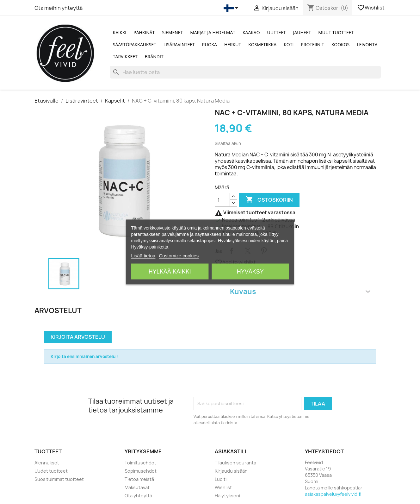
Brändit (154, 57)
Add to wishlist (235, 262)
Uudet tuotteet (51, 471)
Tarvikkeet (125, 57)
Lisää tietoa (143, 256)
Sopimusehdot (141, 471)
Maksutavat (137, 487)
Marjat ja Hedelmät (213, 32)
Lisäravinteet (179, 44)
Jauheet (302, 32)
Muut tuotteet (336, 32)
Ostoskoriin (269, 200)
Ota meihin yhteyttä (59, 8)
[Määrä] (222, 200)
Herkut (233, 44)
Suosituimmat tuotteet (59, 479)
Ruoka (210, 44)
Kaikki (120, 32)
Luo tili (222, 479)
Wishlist (371, 8)
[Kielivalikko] (232, 8)
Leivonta (367, 44)
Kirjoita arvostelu (78, 337)
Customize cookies (179, 256)
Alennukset (47, 463)
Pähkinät (144, 32)
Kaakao (251, 32)
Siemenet (172, 32)
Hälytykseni (227, 496)
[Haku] (245, 72)
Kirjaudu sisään (231, 471)
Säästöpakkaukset (135, 44)
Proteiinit (312, 44)
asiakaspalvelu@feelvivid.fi (333, 494)
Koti (289, 44)
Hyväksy (250, 272)
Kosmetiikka (262, 44)
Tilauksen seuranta (235, 463)
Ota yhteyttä (138, 496)
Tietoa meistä (139, 479)
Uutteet (277, 32)
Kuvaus (300, 291)
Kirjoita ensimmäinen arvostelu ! (84, 356)
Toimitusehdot (140, 463)
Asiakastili (231, 451)
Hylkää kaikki (170, 272)
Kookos (341, 44)
